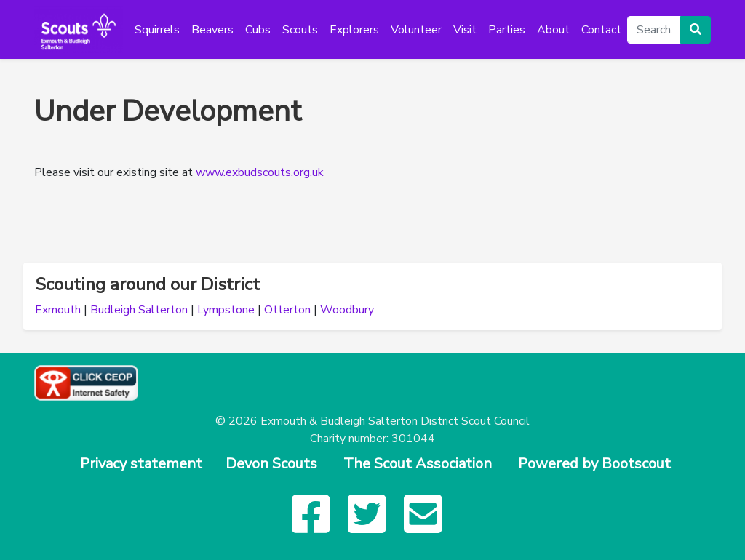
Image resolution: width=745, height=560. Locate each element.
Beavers (212, 30)
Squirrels (157, 30)
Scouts (300, 30)
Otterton (287, 310)
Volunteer (416, 30)
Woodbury (347, 310)
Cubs (258, 30)
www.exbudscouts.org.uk (260, 172)
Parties (507, 30)
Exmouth (58, 310)
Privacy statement (141, 464)
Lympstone (226, 310)
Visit (465, 30)
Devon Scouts (271, 464)
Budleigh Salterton (139, 310)
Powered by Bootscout (594, 464)
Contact (601, 30)
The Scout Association (418, 464)
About (553, 30)
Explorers (354, 30)
